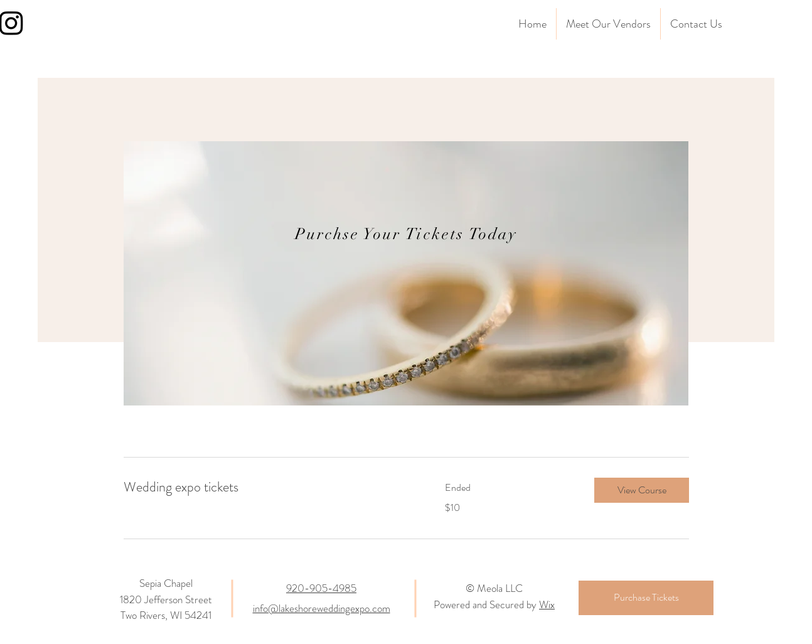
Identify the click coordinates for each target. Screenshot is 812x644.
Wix (547, 604)
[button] (642, 490)
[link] (269, 487)
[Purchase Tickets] (646, 598)
